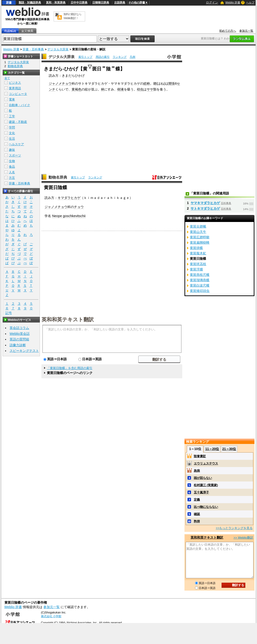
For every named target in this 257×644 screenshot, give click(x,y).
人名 (12, 172)
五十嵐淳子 (201, 492)
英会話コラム (19, 328)
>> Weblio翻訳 (243, 538)
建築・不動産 (18, 122)
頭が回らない (203, 478)
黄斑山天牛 (198, 232)
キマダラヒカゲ (69, 198)
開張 (172, 83)
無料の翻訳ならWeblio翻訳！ (72, 16)
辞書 (9, 3)
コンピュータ (18, 94)
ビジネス (15, 83)
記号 (9, 313)
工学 (12, 116)
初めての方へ (228, 31)
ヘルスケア (16, 144)
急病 (197, 471)
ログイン (212, 2)
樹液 (121, 89)
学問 (12, 127)
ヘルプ (250, 3)
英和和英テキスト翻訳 (68, 319)
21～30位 (229, 449)
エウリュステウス (206, 463)
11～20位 (212, 449)
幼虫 (140, 89)
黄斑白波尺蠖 (200, 285)
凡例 (132, 57)
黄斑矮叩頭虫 (200, 291)
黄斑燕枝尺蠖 (200, 275)
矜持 (197, 521)
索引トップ (85, 57)
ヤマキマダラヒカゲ (205, 203)
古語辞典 (120, 3)
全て (7, 78)
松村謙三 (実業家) (206, 485)
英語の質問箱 (19, 339)
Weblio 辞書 (233, 3)
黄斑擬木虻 (198, 253)
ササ (150, 89)
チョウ (79, 207)
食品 (12, 167)
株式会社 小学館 (51, 616)
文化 (12, 133)
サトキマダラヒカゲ (205, 208)
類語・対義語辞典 (30, 3)
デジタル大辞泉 (58, 49)
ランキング (120, 57)
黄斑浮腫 (196, 269)
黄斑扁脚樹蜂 (200, 242)
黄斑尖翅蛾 (198, 226)
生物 (12, 161)
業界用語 (15, 88)
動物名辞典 (58, 177)
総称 (147, 83)
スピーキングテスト (24, 351)
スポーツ (15, 155)
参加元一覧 (246, 31)
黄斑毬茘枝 (198, 264)
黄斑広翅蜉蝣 (200, 237)
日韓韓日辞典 (101, 3)
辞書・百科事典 (33, 49)
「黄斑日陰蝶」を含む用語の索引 (70, 368)
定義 (197, 500)
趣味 (12, 150)
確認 (197, 514)
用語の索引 (103, 57)
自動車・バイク (19, 105)
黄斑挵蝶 (196, 248)
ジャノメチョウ (60, 83)
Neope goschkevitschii (69, 216)
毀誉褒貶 (200, 456)
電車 (12, 99)
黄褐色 (76, 89)
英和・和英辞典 (56, 3)
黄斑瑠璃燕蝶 (200, 280)
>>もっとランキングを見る (234, 528)
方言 (12, 178)
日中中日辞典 (79, 3)
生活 (12, 139)
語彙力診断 (18, 345)
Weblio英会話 (20, 334)
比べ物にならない (206, 507)
